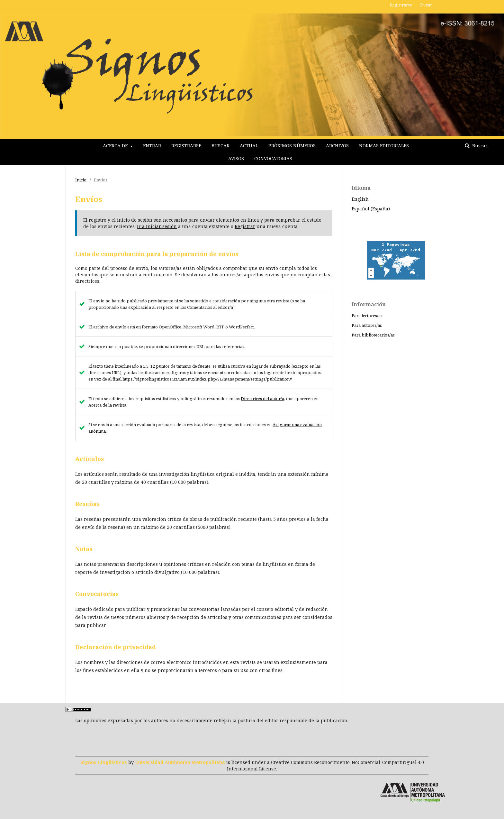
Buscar (221, 146)
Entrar (152, 146)
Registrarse (186, 146)
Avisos (236, 158)
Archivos (337, 146)
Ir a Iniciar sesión (157, 226)
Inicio (81, 180)
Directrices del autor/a (262, 399)
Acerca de (116, 146)
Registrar (245, 226)
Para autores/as (367, 325)
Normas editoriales (384, 146)
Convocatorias (273, 158)
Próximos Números (292, 146)
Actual (249, 146)
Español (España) (371, 209)
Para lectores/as (367, 316)
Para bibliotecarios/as (373, 335)
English (360, 199)
